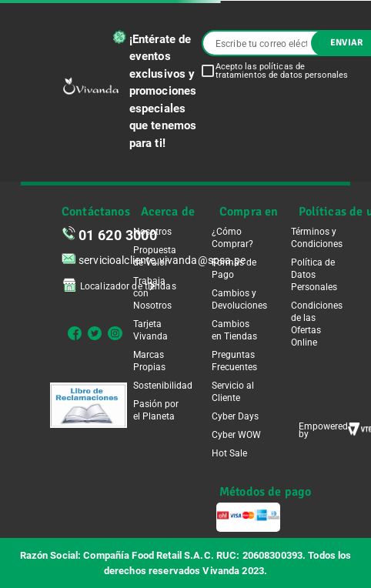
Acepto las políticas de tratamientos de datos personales (282, 71)
